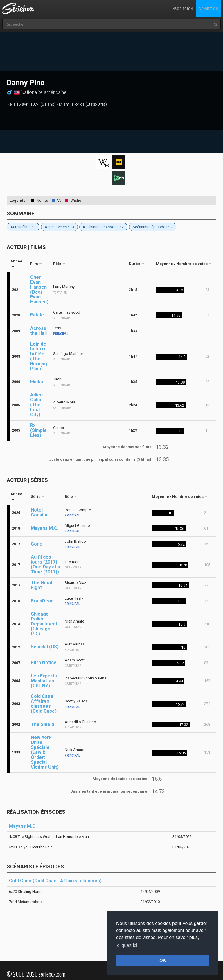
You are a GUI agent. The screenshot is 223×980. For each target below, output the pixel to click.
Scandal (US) (45, 647)
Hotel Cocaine (40, 512)
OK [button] (163, 960)
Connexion (208, 9)
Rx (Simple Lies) (38, 430)
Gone (37, 544)
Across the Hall (38, 331)
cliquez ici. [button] (128, 945)
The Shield (42, 724)
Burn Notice (44, 662)
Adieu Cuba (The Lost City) (36, 405)
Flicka (37, 382)
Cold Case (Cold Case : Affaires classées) (55, 881)
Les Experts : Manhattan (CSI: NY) (45, 681)
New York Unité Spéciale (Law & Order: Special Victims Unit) (45, 752)
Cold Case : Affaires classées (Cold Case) (44, 704)
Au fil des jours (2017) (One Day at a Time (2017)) (45, 564)
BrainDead (42, 601)
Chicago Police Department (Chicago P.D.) (44, 624)
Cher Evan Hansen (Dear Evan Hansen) (39, 289)
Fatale (37, 315)
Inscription (182, 9)
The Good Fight (42, 585)
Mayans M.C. (45, 528)
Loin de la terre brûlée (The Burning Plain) (39, 356)
